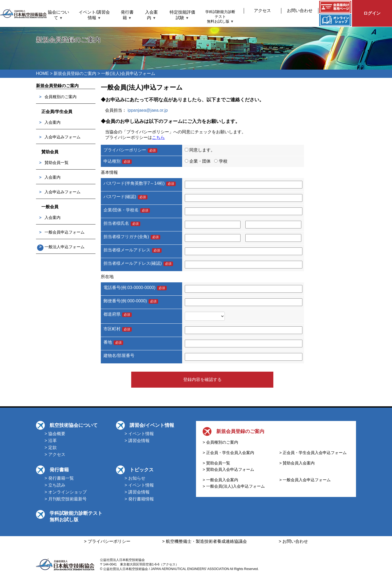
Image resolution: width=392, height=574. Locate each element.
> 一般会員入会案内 (220, 480)
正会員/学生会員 (57, 112)
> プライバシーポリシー (107, 541)
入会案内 (53, 122)
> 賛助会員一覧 (216, 463)
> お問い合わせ (293, 541)
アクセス (262, 11)
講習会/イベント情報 (152, 425)
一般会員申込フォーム (65, 232)
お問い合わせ (300, 11)
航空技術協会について (74, 425)
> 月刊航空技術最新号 (66, 499)
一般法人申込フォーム (65, 247)
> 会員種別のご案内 (220, 442)
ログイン (372, 13)
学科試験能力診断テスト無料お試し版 (220, 17)
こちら (158, 137)
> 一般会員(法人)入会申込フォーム (234, 486)
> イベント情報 (139, 434)
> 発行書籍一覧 (59, 478)
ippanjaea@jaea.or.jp (148, 110)
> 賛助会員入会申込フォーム (228, 469)
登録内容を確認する (202, 380)
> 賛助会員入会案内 (297, 463)
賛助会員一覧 (57, 162)
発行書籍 (59, 470)
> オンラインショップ (66, 492)
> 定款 (51, 447)
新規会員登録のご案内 (75, 73)
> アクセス (55, 454)
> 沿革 (51, 441)
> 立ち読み (55, 485)
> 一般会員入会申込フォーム (305, 480)
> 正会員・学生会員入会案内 (228, 453)
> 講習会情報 (137, 441)
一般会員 (50, 207)
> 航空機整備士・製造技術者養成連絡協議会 (205, 541)
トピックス (142, 470)
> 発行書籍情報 (139, 499)
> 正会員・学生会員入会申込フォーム (313, 453)
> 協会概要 (55, 434)
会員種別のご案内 (61, 97)
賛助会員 (50, 152)
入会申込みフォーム (63, 137)
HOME (42, 73)
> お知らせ (135, 478)
